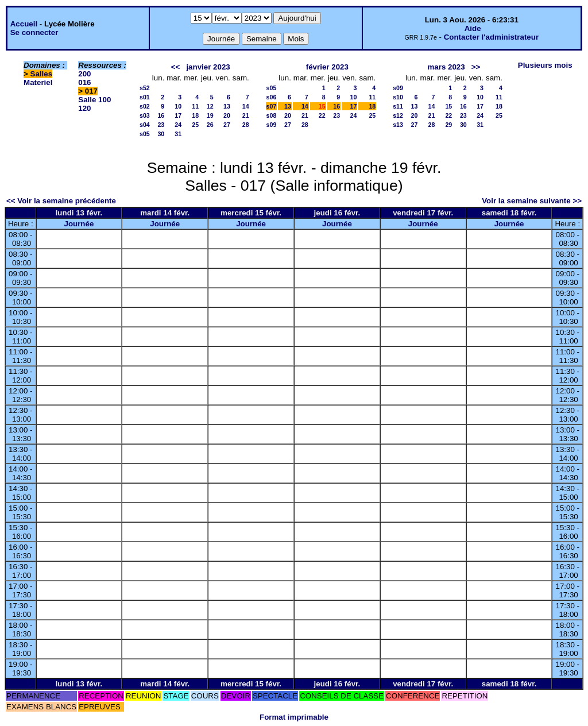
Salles (42, 74)
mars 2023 (446, 67)
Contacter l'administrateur (491, 37)
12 (210, 106)
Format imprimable (294, 717)
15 (448, 106)
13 (227, 106)
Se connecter (34, 32)
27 (227, 125)
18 (195, 115)
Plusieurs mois (545, 65)
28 (246, 125)
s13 (398, 125)
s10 (398, 97)
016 (84, 82)
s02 (145, 106)
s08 (272, 115)
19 (210, 115)
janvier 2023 (208, 67)
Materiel (38, 82)
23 (161, 125)
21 (246, 115)
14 (246, 106)
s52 (145, 88)
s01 (145, 97)
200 (84, 74)
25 (195, 125)
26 (210, 125)
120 (84, 108)
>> (476, 67)
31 (178, 134)
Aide (473, 28)
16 (161, 115)
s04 (145, 125)
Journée (79, 224)
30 (161, 134)
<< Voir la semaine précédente (61, 201)
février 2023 (327, 67)
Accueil (24, 24)
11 (195, 106)
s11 (398, 106)
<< (176, 67)
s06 (272, 97)
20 (227, 115)
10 (178, 106)
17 (178, 115)
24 (178, 125)
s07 (272, 106)
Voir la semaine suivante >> (532, 201)
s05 (145, 134)
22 (322, 115)
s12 (398, 115)
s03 (145, 115)
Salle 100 (94, 100)
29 (448, 125)
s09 (272, 125)
